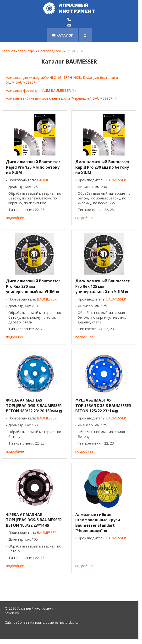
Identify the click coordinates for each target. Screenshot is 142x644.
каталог (62, 35)
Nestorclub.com (70, 623)
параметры (27, 51)
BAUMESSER (47, 180)
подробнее (15, 218)
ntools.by (12, 613)
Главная (9, 51)
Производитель (50, 51)
